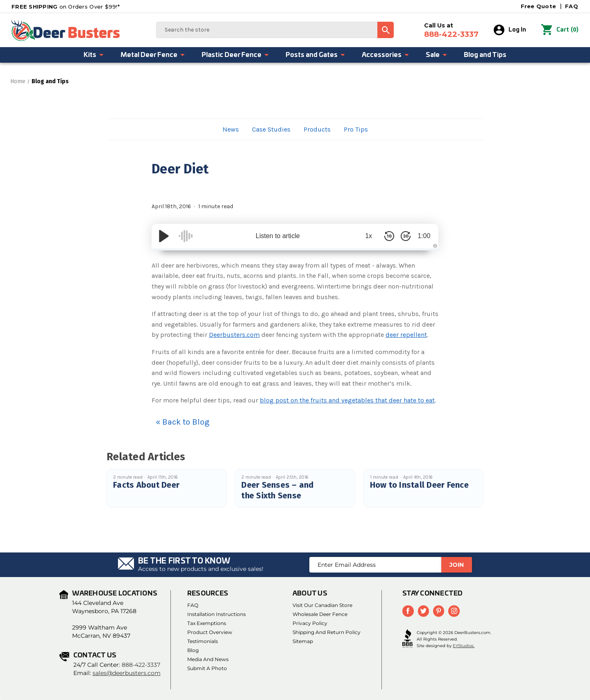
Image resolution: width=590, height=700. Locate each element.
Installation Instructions (217, 614)
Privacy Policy (310, 623)
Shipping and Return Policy (327, 632)
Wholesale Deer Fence (320, 614)
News (231, 129)
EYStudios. (464, 646)
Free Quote (539, 6)
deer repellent (406, 335)
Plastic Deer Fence (235, 55)
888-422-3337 (141, 665)
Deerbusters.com (234, 335)
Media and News (208, 659)
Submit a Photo (207, 668)
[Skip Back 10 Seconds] (385, 236)
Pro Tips (356, 129)
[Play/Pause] (164, 236)
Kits (94, 55)
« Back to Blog (183, 422)
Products (317, 129)
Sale (437, 55)
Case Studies (271, 129)
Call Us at (452, 30)
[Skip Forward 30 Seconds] (402, 236)
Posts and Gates (315, 55)
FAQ (572, 6)
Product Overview (210, 632)
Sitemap (303, 641)
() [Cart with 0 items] (560, 30)
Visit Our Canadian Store (322, 605)
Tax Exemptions (207, 623)
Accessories (386, 55)
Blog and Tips (485, 55)
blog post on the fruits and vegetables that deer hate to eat (347, 400)
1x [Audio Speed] (365, 236)
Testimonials (203, 641)
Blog (193, 650)
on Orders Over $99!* (66, 7)
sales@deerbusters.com (127, 673)
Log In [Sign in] (510, 30)
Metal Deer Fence (153, 55)
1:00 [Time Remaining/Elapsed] (422, 236)
